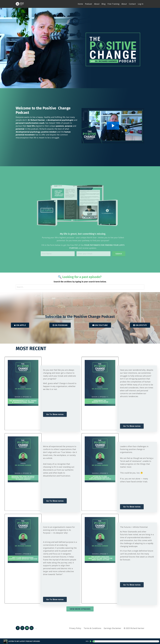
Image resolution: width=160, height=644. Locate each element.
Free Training (113, 4)
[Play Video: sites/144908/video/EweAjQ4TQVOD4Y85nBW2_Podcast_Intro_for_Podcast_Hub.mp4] (103, 126)
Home (80, 4)
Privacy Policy (75, 628)
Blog (104, 4)
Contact (132, 4)
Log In (141, 4)
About (97, 4)
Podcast (89, 4)
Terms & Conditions (92, 628)
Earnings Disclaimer (112, 628)
